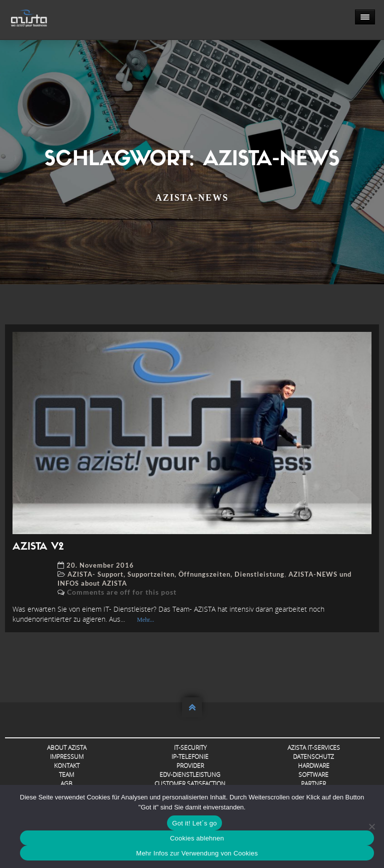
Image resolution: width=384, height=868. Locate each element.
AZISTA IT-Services (314, 748)
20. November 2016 (100, 565)
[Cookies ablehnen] (371, 826)
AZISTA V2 (38, 547)
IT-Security (190, 748)
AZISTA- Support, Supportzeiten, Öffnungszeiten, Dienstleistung (176, 574)
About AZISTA (67, 748)
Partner (313, 784)
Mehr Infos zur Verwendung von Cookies (197, 853)
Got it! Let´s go (194, 823)
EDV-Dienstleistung (190, 775)
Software (313, 775)
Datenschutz (313, 757)
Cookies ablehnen (197, 838)
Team (66, 775)
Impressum (67, 757)
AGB (66, 784)
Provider (190, 766)
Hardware (314, 766)
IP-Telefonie (190, 757)
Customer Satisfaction (190, 784)
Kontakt (67, 766)
